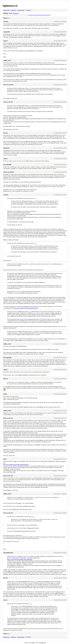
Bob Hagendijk (7, 165)
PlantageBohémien (8, 553)
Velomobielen (21, 10)
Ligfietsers (13, 10)
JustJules (6, 22)
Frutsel (5, 600)
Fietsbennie (6, 148)
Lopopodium (7, 32)
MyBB (33, 643)
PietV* (5, 459)
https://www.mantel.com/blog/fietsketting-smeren (26, 308)
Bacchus (6, 133)
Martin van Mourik (9, 172)
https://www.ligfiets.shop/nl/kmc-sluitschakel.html (16, 464)
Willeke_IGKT (7, 60)
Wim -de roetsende (8, 85)
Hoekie (5, 394)
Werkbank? (16, 13)
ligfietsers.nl (10, 6)
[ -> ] (30, 88)
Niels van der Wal (8, 102)
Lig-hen (5, 159)
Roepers (6, 41)
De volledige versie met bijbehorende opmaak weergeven (39, 15)
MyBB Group (43, 643)
